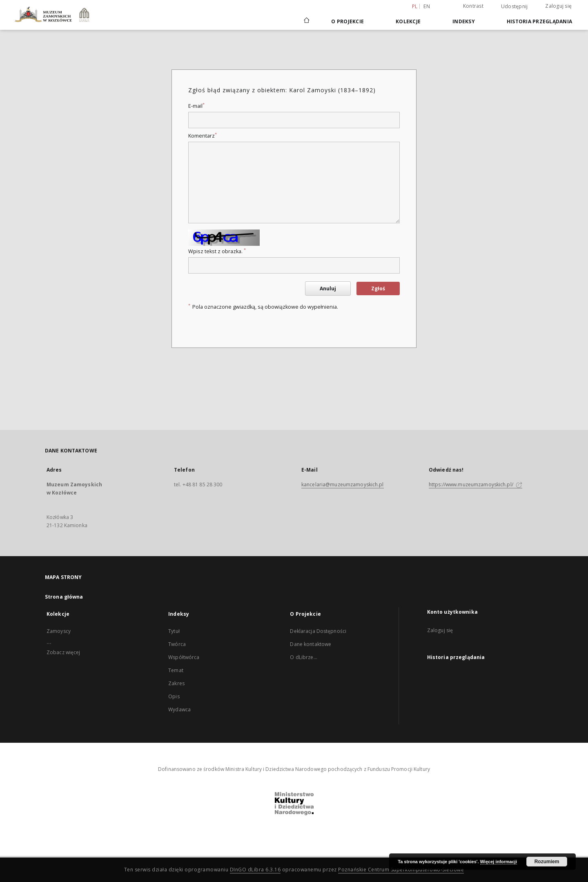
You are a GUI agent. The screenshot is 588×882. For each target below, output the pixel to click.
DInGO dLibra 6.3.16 (255, 870)
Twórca (177, 644)
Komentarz (203, 136)
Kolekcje (408, 21)
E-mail (196, 106)
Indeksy (464, 21)
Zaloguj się (558, 6)
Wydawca (179, 709)
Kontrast (473, 6)
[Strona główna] (306, 21)
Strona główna (64, 597)
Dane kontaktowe (311, 644)
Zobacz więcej (63, 652)
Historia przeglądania (539, 21)
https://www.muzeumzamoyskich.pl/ (476, 484)
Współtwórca (184, 657)
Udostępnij (514, 7)
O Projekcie (347, 21)
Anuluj (328, 288)
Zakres (176, 683)
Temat (176, 670)
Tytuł (174, 631)
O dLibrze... (303, 657)
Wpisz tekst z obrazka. (217, 251)
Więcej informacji (499, 862)
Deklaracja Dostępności (318, 631)
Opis (174, 696)
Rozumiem (547, 862)
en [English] (427, 6)
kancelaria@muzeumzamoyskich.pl (343, 484)
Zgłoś (378, 288)
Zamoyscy (59, 631)
